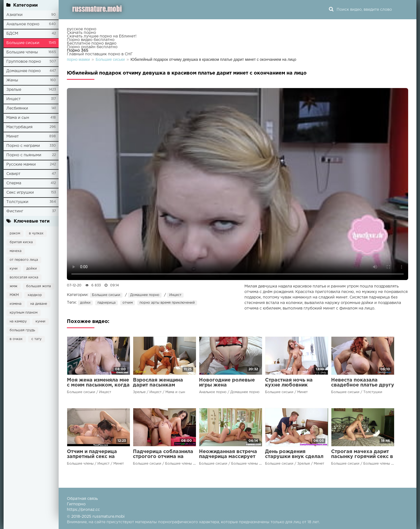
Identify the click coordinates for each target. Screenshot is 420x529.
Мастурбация (19, 127)
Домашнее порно (24, 71)
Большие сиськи (23, 43)
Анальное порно (23, 24)
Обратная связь (82, 499)
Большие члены (22, 52)
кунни (40, 321)
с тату (36, 339)
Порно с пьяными (24, 155)
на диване (39, 304)
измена (16, 304)
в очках (16, 339)
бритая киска (21, 242)
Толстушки (17, 202)
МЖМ (14, 295)
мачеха (16, 251)
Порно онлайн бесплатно (92, 47)
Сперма (14, 183)
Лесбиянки (17, 108)
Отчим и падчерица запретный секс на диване (92, 457)
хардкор (35, 295)
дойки (32, 269)
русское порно (82, 29)
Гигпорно (76, 504)
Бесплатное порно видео (92, 43)
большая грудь (22, 330)
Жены (12, 80)
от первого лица (24, 260)
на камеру (18, 321)
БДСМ (12, 34)
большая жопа (39, 286)
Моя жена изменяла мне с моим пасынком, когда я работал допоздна (98, 385)
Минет (13, 136)
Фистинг (15, 211)
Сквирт (13, 174)
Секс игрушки (20, 193)
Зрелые (14, 90)
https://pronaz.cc (83, 510)
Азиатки (14, 15)
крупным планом (24, 313)
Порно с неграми (23, 146)
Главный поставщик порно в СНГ (100, 54)
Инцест (13, 99)
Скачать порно (81, 33)
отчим (128, 303)
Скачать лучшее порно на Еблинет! (102, 36)
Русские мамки (21, 165)
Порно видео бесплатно (91, 40)
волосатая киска (24, 277)
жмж (13, 286)
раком (15, 233)
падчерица (107, 303)
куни (14, 269)
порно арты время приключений (167, 303)
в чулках (36, 233)
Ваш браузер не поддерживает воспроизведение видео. (238, 184)
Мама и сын (18, 118)
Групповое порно (24, 62)
